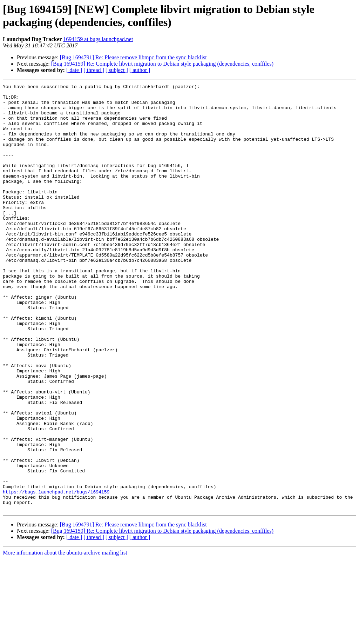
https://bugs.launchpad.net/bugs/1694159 (56, 574)
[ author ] (140, 70)
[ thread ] (94, 70)
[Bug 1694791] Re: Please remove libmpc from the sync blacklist (133, 57)
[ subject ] (117, 70)
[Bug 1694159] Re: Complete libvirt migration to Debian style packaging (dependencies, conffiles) (162, 64)
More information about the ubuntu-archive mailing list (65, 638)
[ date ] (74, 70)
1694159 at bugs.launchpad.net (98, 39)
